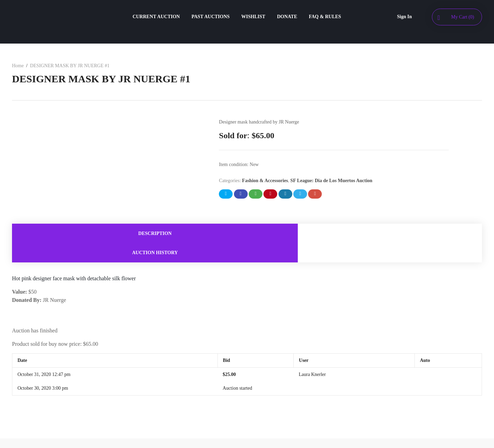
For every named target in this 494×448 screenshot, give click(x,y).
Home (18, 66)
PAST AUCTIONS (210, 17)
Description (130, 234)
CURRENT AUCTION (156, 17)
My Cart (463, 17)
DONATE (287, 17)
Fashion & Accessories (265, 181)
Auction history (364, 234)
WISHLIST (253, 17)
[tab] (130, 234)
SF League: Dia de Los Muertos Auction (331, 181)
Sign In (404, 17)
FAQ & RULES (325, 17)
